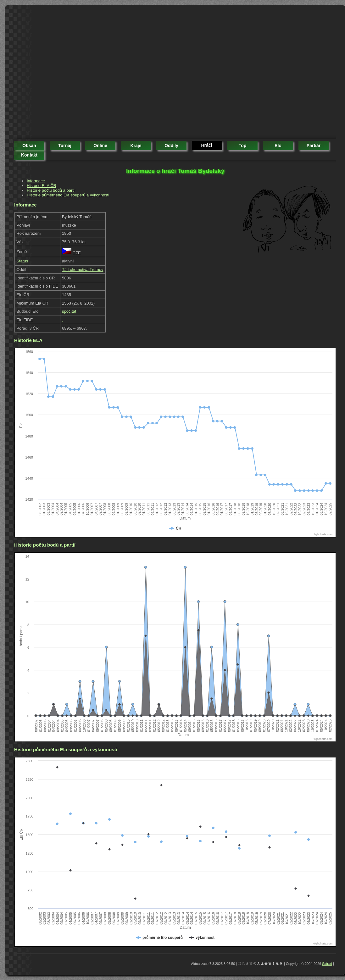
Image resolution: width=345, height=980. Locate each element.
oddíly (171, 146)
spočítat (69, 311)
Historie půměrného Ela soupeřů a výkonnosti (68, 195)
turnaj (65, 146)
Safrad (327, 964)
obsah (29, 146)
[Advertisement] (59, 73)
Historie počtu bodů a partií (51, 190)
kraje (136, 146)
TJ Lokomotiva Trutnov (83, 270)
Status (22, 261)
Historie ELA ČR (42, 186)
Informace (36, 181)
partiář (314, 146)
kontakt (29, 155)
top (243, 146)
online (100, 146)
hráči (206, 145)
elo (278, 146)
